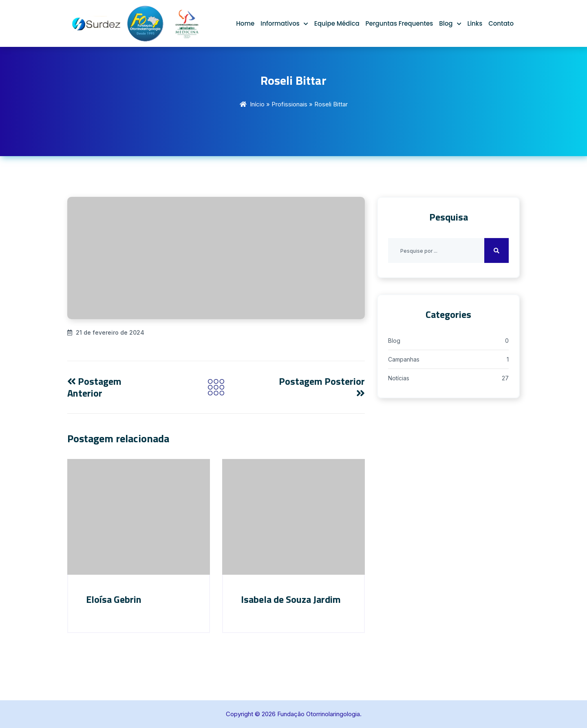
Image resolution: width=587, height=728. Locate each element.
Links (475, 23)
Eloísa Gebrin (114, 599)
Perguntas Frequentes (399, 23)
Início (257, 104)
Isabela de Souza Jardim (291, 599)
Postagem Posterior (322, 386)
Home (245, 23)
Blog (446, 23)
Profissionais (289, 104)
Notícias (399, 378)
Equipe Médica (337, 23)
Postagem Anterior (94, 387)
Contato (501, 23)
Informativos (280, 23)
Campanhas (404, 359)
